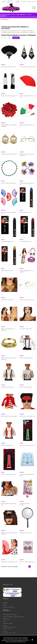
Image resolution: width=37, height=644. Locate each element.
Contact (33, 1)
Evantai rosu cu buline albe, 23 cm (9, 562)
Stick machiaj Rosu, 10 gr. (25, 241)
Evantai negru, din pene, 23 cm (8, 67)
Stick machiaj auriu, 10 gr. (7, 271)
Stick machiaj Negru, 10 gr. (7, 241)
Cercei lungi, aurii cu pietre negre (28, 67)
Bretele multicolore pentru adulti (9, 416)
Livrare (5, 621)
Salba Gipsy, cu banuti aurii (7, 300)
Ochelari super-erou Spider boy (27, 416)
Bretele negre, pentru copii (8, 387)
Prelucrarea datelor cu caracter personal (13, 617)
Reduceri (5, 603)
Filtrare (16, 38)
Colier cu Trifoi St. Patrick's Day (8, 183)
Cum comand (6, 619)
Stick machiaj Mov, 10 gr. (25, 212)
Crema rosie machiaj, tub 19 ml (8, 474)
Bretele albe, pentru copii (26, 387)
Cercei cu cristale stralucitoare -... (27, 562)
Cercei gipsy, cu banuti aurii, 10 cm (9, 154)
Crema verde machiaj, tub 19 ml (27, 445)
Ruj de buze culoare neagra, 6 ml (9, 96)
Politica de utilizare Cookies (19, 642)
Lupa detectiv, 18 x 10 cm (26, 533)
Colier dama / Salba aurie (26, 329)
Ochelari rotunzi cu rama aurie (27, 300)
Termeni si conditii (8, 623)
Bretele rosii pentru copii (7, 445)
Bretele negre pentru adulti (26, 358)
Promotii (5, 609)
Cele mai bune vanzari (9, 607)
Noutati (5, 605)
